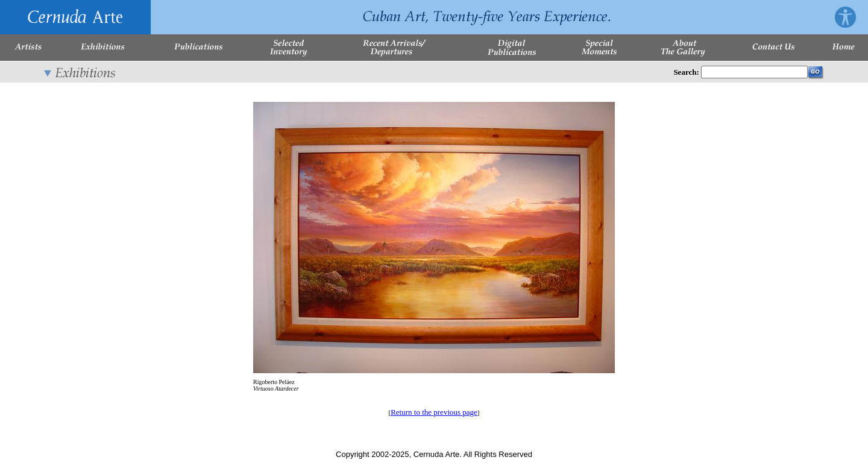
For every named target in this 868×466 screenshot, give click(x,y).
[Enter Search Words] (754, 72)
